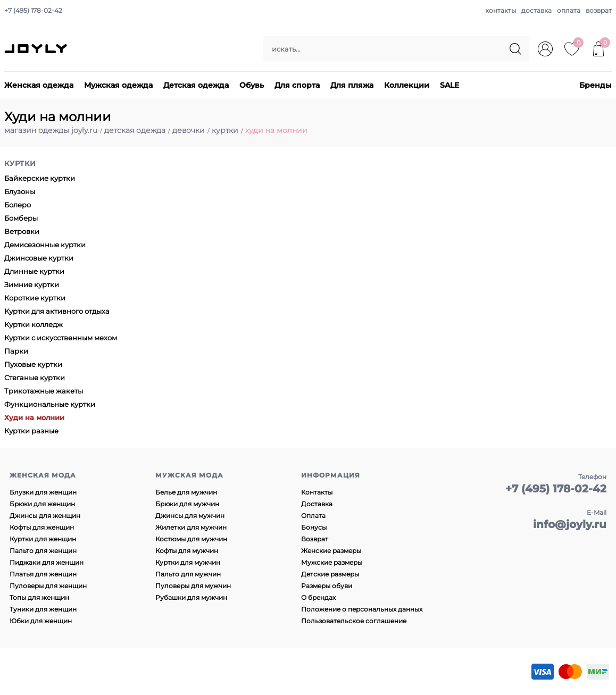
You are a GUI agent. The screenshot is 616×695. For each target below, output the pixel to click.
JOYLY (37, 49)
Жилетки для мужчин (191, 527)
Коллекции (407, 85)
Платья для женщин (43, 574)
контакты (501, 10)
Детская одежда (196, 85)
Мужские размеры (332, 562)
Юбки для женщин (41, 621)
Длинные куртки (34, 271)
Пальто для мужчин (188, 574)
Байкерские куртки (40, 178)
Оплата (313, 516)
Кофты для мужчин (187, 551)
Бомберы (21, 218)
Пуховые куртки (33, 364)
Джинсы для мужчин (190, 516)
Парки (16, 351)
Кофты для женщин (42, 527)
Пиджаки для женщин (47, 562)
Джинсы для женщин (45, 516)
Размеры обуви (327, 586)
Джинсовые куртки (39, 258)
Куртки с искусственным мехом (61, 338)
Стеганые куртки (35, 378)
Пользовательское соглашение (354, 621)
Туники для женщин (43, 609)
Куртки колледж (34, 324)
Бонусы (314, 527)
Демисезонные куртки (45, 245)
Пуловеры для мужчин (193, 586)
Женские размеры (331, 551)
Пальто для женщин (43, 551)
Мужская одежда (118, 85)
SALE (449, 85)
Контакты (317, 492)
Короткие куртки (35, 298)
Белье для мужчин (186, 492)
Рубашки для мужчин (191, 597)
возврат (599, 10)
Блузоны (20, 191)
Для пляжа (352, 85)
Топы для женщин (39, 597)
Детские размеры (330, 574)
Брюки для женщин (42, 504)
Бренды (596, 85)
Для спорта (297, 85)
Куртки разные (31, 431)
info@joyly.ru (570, 524)
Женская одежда (39, 85)
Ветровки (22, 231)
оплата (569, 10)
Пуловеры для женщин (48, 586)
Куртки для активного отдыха (57, 311)
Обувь (252, 85)
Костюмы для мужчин (191, 539)
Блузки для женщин (43, 492)
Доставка (317, 504)
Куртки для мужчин (188, 562)
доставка (536, 10)
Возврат (315, 539)
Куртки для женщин (43, 539)
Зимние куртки (32, 284)
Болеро (18, 205)
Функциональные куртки (50, 404)
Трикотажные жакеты (44, 391)
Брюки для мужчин (187, 504)
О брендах (318, 597)
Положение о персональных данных (362, 609)
